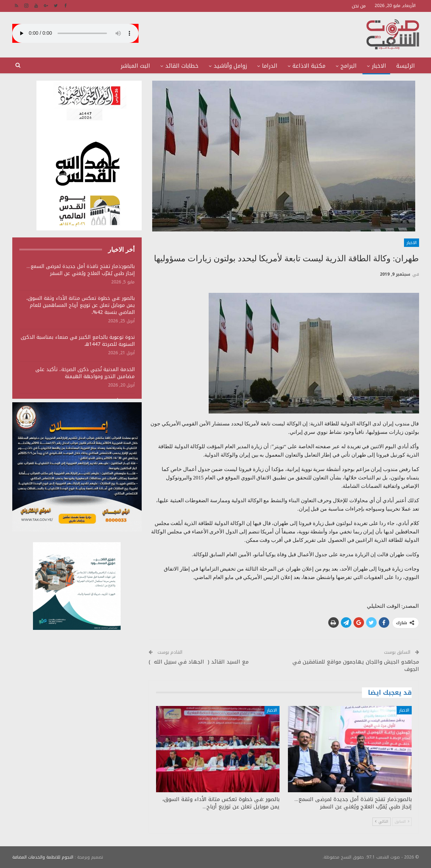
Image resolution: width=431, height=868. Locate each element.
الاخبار (379, 66)
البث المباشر (135, 66)
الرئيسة (406, 66)
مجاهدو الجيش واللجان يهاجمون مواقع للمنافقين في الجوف (356, 665)
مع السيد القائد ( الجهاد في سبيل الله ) (199, 662)
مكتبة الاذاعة (309, 66)
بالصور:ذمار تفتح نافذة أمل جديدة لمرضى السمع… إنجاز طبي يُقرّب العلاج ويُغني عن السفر (81, 270)
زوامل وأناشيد (230, 66)
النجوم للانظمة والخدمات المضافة (43, 857)
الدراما (270, 66)
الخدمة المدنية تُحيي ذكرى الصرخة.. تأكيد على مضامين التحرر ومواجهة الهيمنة (85, 373)
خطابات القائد (182, 66)
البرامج (349, 66)
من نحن (359, 6)
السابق (402, 822)
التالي (382, 822)
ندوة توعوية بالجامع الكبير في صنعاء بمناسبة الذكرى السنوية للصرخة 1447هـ (78, 341)
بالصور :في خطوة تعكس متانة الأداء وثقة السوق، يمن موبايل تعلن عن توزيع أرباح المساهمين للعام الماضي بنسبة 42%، (80, 305)
